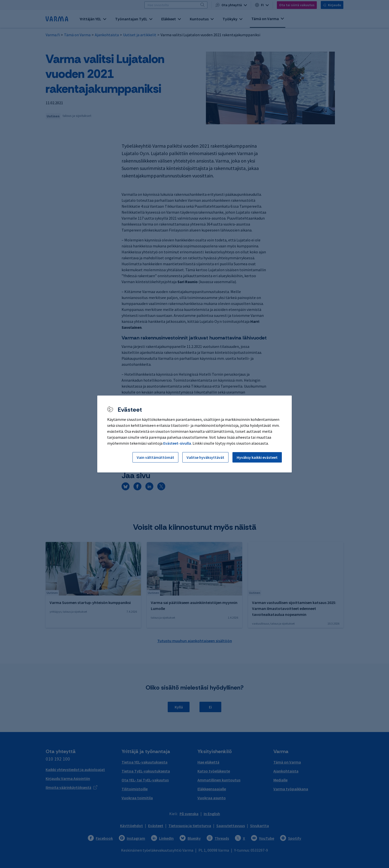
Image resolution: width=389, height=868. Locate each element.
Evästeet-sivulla (177, 443)
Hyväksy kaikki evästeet (257, 457)
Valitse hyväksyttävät (205, 457)
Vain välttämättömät (155, 457)
